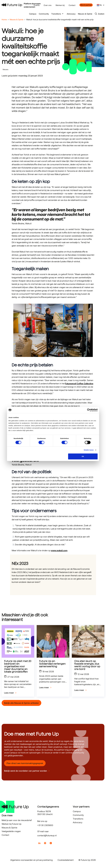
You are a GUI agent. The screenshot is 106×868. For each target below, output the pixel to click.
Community (44, 14)
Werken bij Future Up (12, 824)
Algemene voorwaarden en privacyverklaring (31, 860)
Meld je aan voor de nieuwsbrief (17, 820)
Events (37, 5)
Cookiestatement (66, 860)
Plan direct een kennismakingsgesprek (25, 763)
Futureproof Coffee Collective (79, 384)
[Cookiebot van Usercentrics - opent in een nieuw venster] (89, 410)
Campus (33, 14)
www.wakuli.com (59, 551)
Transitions (78, 819)
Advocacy (71, 14)
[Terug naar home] (12, 5)
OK (83, 456)
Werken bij (60, 5)
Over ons (48, 5)
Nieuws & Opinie (85, 14)
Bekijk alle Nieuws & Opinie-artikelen (21, 703)
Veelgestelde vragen (11, 831)
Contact (72, 5)
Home (4, 20)
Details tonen (89, 450)
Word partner (86, 5)
